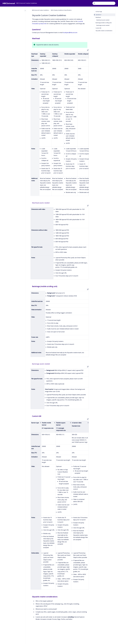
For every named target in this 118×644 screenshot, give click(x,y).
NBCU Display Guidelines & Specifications (61, 10)
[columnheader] (36, 427)
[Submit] (94, 3)
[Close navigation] (25, 11)
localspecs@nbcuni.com (70, 33)
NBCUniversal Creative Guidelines (27, 3)
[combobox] (104, 3)
